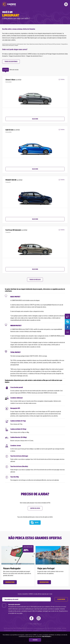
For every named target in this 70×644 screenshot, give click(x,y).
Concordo (35, 640)
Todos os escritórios (11, 62)
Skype (37, 523)
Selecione (35, 119)
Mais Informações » (47, 636)
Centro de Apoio (35, 508)
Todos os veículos (35, 280)
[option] (35, 96)
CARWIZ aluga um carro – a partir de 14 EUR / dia (9, 4)
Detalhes (63, 79)
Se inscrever (61, 598)
